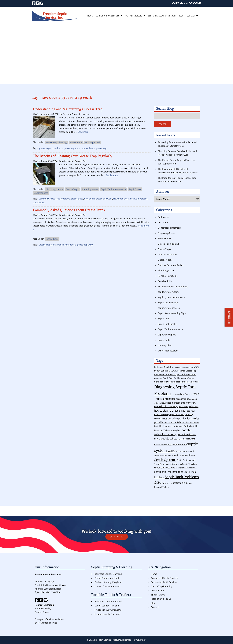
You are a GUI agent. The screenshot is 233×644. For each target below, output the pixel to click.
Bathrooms (163, 217)
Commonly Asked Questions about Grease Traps (69, 210)
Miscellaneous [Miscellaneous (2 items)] (161, 419)
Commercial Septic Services (164, 578)
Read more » (84, 132)
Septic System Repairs (169, 303)
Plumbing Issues (90, 189)
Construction (157, 590)
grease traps (45, 148)
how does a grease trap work (66, 148)
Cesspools (163, 222)
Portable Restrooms (168, 276)
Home (90, 16)
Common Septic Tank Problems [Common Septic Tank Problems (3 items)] (180, 374)
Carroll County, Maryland (107, 578)
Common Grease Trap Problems (54, 199)
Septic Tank (164, 319)
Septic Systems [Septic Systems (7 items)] (165, 460)
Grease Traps (76, 142)
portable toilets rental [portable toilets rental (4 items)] (172, 438)
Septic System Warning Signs (172, 313)
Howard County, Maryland (107, 586)
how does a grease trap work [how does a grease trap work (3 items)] (176, 403)
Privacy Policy (140, 640)
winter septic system (168, 351)
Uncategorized (93, 142)
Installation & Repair (161, 599)
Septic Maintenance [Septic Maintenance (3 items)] (176, 445)
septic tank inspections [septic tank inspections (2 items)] (186, 468)
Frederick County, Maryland (108, 582)
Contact (191, 16)
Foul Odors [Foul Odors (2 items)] (185, 394)
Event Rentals (165, 238)
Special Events (158, 595)
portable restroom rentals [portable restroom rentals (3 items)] (168, 422)
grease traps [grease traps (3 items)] (182, 399)
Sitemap (127, 640)
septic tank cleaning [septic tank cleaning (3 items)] (165, 468)
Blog (181, 16)
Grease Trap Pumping (162, 586)
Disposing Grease (54, 189)
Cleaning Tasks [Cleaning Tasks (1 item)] (172, 371)
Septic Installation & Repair (162, 16)
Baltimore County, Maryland (108, 574)
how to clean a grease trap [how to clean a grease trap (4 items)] (170, 410)
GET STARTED (117, 537)
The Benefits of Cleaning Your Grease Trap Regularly (73, 156)
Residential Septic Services (164, 582)
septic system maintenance (171, 297)
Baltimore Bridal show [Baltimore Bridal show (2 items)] (164, 367)
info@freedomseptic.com (54, 585)
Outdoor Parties (166, 260)
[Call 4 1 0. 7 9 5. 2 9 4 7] (194, 3)
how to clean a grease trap (94, 148)
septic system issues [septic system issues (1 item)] (182, 451)
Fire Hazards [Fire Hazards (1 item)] (176, 394)
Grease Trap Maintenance (51, 245)
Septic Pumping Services (108, 16)
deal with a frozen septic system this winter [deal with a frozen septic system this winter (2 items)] (179, 382)
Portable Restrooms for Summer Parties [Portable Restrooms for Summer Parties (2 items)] (172, 426)
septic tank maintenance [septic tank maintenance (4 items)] (169, 472)
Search (163, 124)
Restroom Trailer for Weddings (173, 287)
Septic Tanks (135, 189)
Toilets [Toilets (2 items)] (165, 487)
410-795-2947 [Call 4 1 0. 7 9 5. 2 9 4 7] (49, 582)
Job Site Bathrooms (168, 254)
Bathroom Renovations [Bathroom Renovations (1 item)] (182, 367)
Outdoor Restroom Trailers (171, 265)
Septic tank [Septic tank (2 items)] (177, 464)
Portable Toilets (134, 16)
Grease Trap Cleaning (56, 142)
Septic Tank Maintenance (113, 189)
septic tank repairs (167, 335)
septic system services (169, 308)
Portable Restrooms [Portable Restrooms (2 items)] (190, 422)
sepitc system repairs (168, 292)
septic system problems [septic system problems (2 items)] (184, 455)
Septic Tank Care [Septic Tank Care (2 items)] (190, 464)
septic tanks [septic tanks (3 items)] (179, 483)
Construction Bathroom (170, 228)
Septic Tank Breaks (167, 324)
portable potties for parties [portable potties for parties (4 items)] (183, 418)
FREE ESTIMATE (229, 317)
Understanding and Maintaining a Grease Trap (68, 109)
